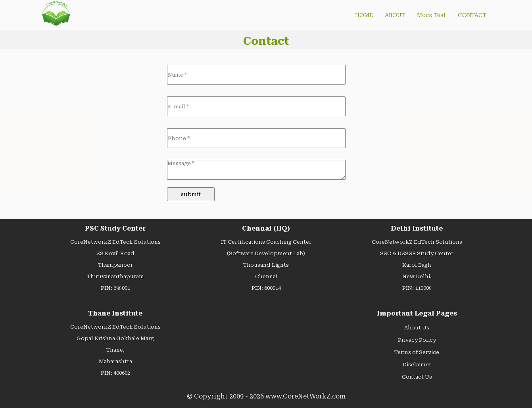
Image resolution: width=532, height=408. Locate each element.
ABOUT (395, 15)
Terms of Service (417, 352)
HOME (364, 15)
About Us (417, 328)
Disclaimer (417, 365)
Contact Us (417, 377)
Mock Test (431, 15)
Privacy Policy (417, 340)
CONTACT (472, 15)
